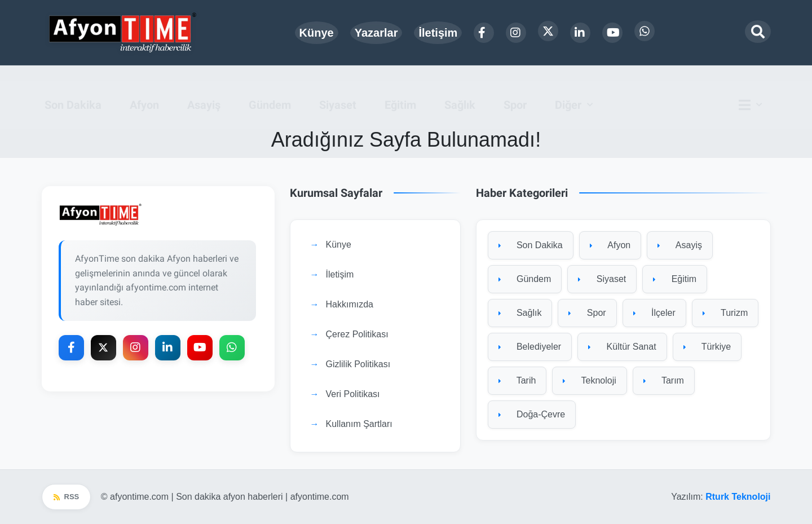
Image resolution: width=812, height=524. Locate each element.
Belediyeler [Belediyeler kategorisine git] (530, 347)
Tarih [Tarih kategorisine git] (517, 381)
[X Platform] (548, 31)
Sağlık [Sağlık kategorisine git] (520, 313)
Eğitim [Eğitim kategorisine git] (675, 279)
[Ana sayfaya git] (158, 215)
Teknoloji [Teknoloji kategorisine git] (589, 381)
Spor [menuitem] (515, 89)
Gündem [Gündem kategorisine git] (525, 279)
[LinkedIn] (580, 33)
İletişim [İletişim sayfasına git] (340, 275)
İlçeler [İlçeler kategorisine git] (654, 313)
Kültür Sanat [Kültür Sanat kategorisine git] (622, 347)
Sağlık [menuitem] (460, 89)
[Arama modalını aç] (758, 32)
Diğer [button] (568, 89)
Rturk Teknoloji (738, 497)
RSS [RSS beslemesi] (67, 497)
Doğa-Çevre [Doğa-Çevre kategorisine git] (532, 415)
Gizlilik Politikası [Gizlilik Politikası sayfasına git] (358, 365)
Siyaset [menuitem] (338, 89)
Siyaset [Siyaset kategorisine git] (602, 279)
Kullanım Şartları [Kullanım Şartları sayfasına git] (359, 424)
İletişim (438, 33)
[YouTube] (612, 33)
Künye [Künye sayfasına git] (339, 245)
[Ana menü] (753, 89)
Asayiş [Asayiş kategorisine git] (680, 246)
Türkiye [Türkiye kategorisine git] (707, 347)
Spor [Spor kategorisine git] (587, 313)
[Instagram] (516, 33)
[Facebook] (484, 33)
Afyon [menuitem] (144, 89)
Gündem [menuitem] (270, 89)
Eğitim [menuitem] (400, 89)
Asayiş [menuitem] (204, 89)
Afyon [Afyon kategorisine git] (610, 246)
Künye (317, 33)
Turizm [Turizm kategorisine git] (725, 313)
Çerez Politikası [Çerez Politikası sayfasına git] (357, 335)
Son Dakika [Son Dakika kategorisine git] (531, 246)
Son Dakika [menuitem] (73, 89)
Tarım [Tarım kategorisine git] (664, 381)
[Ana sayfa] (123, 32)
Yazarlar (376, 33)
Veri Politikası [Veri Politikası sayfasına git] (353, 395)
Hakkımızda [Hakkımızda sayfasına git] (350, 305)
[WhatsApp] (645, 31)
